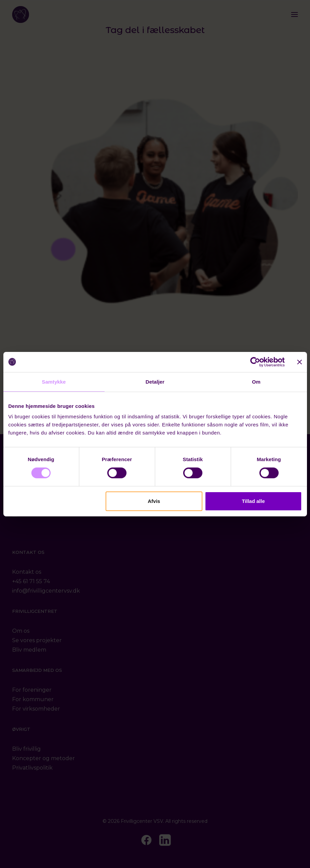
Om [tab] (256, 381)
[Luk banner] (300, 362)
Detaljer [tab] (155, 381)
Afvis (154, 501)
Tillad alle (253, 501)
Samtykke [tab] (54, 381)
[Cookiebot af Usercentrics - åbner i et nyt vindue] (255, 362)
